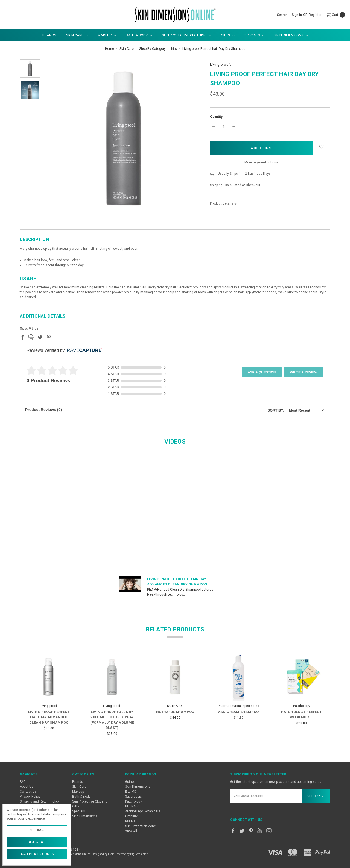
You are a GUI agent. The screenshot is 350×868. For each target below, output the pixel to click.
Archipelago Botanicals (143, 811)
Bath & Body (139, 35)
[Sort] (305, 410)
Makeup (107, 35)
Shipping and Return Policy (40, 801)
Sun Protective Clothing (186, 35)
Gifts (228, 35)
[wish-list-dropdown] (321, 146)
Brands (49, 35)
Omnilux (131, 816)
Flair (111, 854)
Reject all (37, 842)
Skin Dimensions (291, 35)
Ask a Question (262, 372)
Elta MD (131, 792)
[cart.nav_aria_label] (335, 15)
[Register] (315, 15)
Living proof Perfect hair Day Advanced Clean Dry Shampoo (49, 717)
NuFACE (131, 821)
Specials (254, 35)
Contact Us (28, 792)
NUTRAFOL (133, 806)
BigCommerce (139, 854)
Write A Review (304, 372)
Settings (37, 830)
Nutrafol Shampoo (175, 712)
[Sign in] (297, 15)
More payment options (261, 162)
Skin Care (77, 35)
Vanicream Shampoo (238, 712)
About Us (27, 787)
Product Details (223, 203)
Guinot (130, 782)
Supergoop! (133, 797)
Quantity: (217, 117)
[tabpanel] (49, 696)
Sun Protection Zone (140, 826)
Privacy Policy (30, 797)
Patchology (133, 801)
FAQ (23, 782)
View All (131, 831)
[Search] (282, 15)
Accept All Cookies (37, 854)
